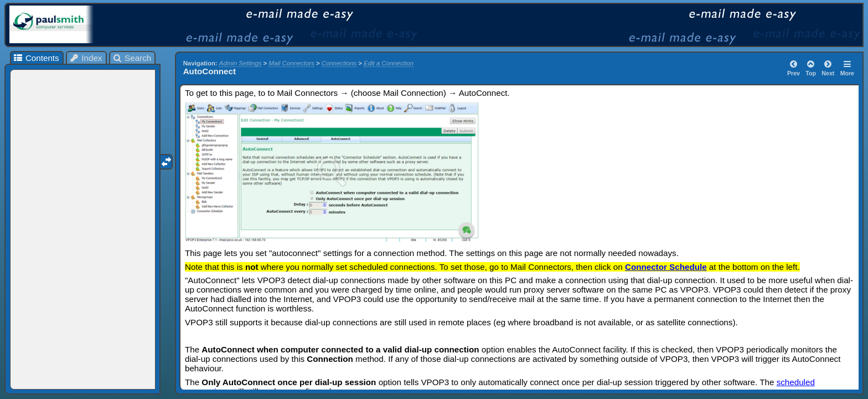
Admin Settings (241, 63)
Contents (36, 58)
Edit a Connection (389, 63)
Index (86, 58)
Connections (339, 63)
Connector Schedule (666, 267)
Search (132, 58)
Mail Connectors (291, 63)
